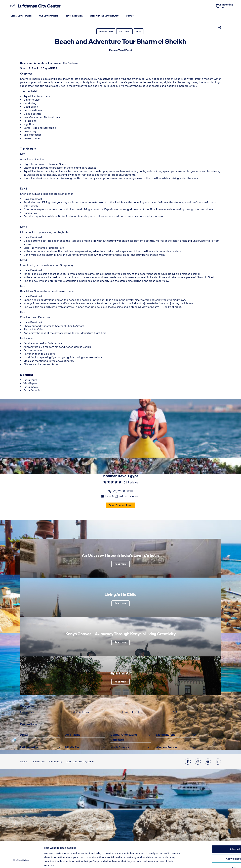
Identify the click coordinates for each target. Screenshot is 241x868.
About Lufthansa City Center (80, 762)
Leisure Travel (124, 31)
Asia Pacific (73, 735)
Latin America (29, 747)
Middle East (73, 747)
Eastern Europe (166, 735)
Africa (24, 735)
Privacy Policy (55, 762)
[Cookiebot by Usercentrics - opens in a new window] (22, 861)
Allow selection (213, 838)
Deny (213, 847)
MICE (176, 712)
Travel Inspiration (74, 16)
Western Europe (166, 747)
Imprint (24, 762)
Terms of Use (38, 762)
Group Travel (28, 712)
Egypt (139, 31)
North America (120, 747)
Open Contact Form (121, 505)
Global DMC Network (21, 16)
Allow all (213, 828)
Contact (130, 16)
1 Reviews (132, 482)
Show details (176, 861)
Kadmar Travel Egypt (120, 50)
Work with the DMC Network (104, 16)
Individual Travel (106, 31)
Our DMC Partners (49, 16)
